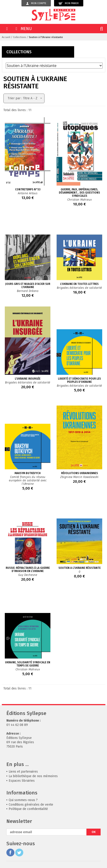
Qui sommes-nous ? (23, 800)
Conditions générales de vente (31, 805)
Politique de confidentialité (28, 809)
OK (94, 832)
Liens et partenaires (23, 772)
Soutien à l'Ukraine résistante (46, 37)
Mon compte (36, 3)
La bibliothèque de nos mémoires (33, 776)
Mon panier (69, 4)
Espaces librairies (22, 781)
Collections (20, 37)
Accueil (6, 37)
